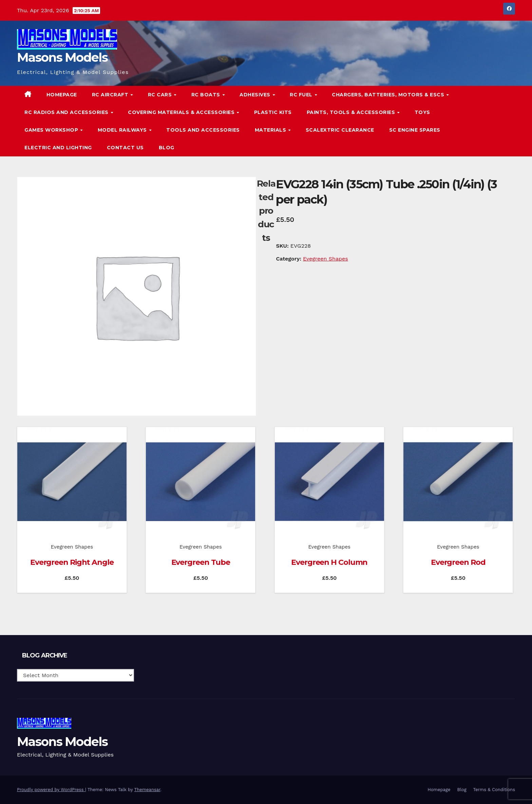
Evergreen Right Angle (72, 562)
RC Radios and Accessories (67, 112)
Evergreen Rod (458, 562)
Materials (271, 130)
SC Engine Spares (415, 130)
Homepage (62, 95)
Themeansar (147, 790)
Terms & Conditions (494, 790)
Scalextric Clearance (340, 130)
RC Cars (161, 95)
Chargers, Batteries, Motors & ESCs (389, 95)
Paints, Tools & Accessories (352, 112)
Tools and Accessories (203, 130)
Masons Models (62, 57)
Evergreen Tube (201, 562)
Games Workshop (52, 130)
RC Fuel (302, 95)
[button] (496, 121)
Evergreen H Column (329, 562)
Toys (422, 112)
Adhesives (256, 95)
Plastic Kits (273, 112)
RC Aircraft (111, 95)
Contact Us (125, 148)
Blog (167, 148)
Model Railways (123, 130)
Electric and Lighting (58, 148)
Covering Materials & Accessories (182, 112)
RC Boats (207, 95)
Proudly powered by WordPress (51, 790)
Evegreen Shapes (326, 259)
